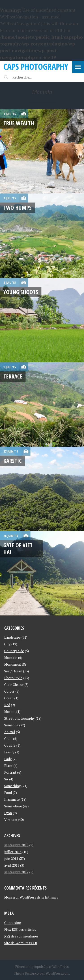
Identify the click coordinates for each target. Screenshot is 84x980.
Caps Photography (36, 66)
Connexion (13, 923)
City (7, 644)
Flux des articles (20, 929)
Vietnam (11, 820)
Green (9, 698)
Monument (13, 664)
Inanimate (12, 799)
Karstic (12, 461)
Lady (8, 759)
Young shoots (21, 292)
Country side (14, 651)
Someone (11, 725)
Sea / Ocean (13, 671)
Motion (10, 712)
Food (8, 793)
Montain (11, 658)
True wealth (19, 123)
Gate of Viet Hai (18, 549)
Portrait (10, 772)
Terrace (13, 376)
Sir (6, 779)
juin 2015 (11, 858)
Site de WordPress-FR (21, 943)
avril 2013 (12, 865)
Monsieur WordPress (20, 897)
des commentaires (21, 936)
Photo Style (13, 678)
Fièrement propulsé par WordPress (42, 966)
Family (9, 752)
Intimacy (52, 897)
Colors (9, 691)
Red (7, 705)
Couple (10, 745)
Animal (10, 732)
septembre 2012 (16, 872)
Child (8, 739)
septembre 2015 (16, 845)
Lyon (8, 813)
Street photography (19, 718)
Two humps (17, 207)
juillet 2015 (13, 852)
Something (12, 786)
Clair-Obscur (14, 685)
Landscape (12, 637)
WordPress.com (57, 973)
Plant (8, 766)
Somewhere (13, 806)
